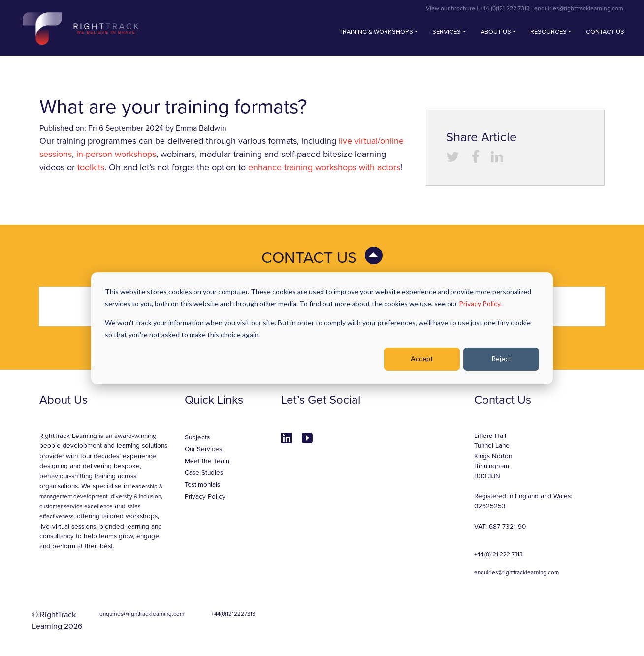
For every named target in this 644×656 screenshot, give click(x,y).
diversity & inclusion (136, 496)
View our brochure (451, 8)
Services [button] (447, 32)
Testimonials (202, 485)
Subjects (197, 437)
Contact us (605, 32)
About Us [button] (496, 32)
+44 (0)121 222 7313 (505, 8)
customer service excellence (76, 506)
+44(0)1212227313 (233, 614)
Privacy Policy (205, 497)
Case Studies (204, 473)
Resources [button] (548, 32)
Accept (422, 359)
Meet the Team (207, 461)
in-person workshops (116, 154)
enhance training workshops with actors (324, 167)
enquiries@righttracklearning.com (579, 8)
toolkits (91, 167)
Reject (501, 359)
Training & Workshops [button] (376, 32)
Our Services (203, 449)
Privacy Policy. (480, 303)
